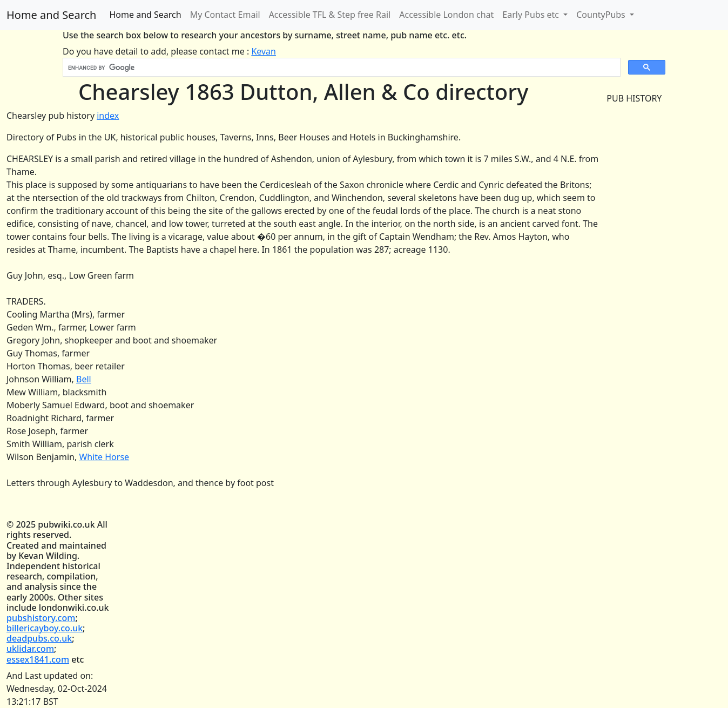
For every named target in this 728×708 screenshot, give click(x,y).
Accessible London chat (446, 15)
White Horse (104, 457)
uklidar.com (30, 649)
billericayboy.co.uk (45, 628)
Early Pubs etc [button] (532, 15)
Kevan (264, 51)
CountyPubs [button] (602, 15)
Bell (84, 379)
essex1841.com (38, 659)
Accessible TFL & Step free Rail (330, 15)
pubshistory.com (41, 618)
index (108, 116)
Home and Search (51, 15)
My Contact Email (225, 15)
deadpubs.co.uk (39, 638)
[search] (341, 68)
